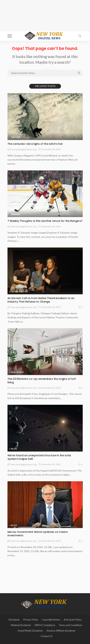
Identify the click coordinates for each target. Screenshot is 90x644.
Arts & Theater (19, 291)
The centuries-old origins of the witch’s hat (35, 144)
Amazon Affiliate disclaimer (61, 631)
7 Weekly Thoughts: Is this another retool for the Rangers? (45, 221)
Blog (14, 449)
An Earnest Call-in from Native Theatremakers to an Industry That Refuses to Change (41, 300)
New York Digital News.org (23, 149)
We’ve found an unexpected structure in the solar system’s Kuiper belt (39, 457)
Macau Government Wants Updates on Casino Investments (38, 534)
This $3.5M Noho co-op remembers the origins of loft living (42, 381)
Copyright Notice (51, 620)
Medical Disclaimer (21, 625)
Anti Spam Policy (73, 620)
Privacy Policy (31, 620)
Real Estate (17, 372)
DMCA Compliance (45, 625)
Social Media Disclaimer (30, 631)
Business (16, 214)
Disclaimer (14, 620)
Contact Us (47, 636)
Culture (16, 137)
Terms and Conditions (71, 625)
